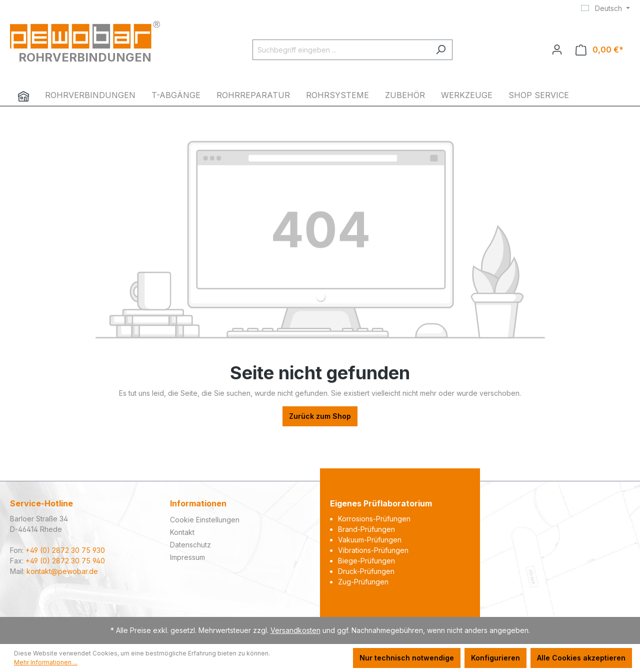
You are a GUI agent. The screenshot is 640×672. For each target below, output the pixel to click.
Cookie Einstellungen (205, 520)
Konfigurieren (495, 658)
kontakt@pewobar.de (62, 571)
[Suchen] (441, 50)
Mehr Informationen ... (46, 662)
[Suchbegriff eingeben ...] (341, 50)
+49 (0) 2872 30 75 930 (65, 550)
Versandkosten (295, 630)
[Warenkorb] (599, 50)
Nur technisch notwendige (407, 658)
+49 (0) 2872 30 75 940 (65, 561)
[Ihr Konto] (557, 50)
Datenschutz (190, 545)
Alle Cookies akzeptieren (581, 658)
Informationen (198, 503)
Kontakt (182, 532)
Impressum (187, 557)
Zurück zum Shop (320, 416)
